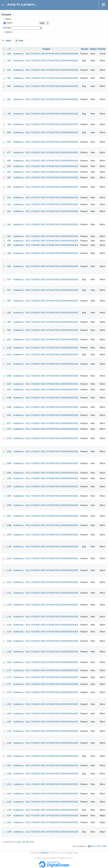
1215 (9, 784)
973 (9, 279)
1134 (9, 625)
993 (9, 313)
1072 (9, 429)
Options (9, 32)
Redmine (45, 853)
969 (9, 266)
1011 (9, 339)
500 (9, 78)
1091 (9, 473)
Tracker (85, 49)
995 (9, 322)
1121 (9, 593)
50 (27, 842)
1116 (9, 558)
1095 (9, 496)
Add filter (7, 28)
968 (9, 253)
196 (9, 61)
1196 (9, 743)
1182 (9, 704)
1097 (9, 516)
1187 (9, 722)
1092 (9, 478)
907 (9, 172)
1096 (9, 505)
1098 (9, 525)
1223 (9, 810)
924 (9, 211)
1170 (9, 670)
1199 (9, 756)
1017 (9, 364)
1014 (9, 354)
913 (9, 197)
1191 (9, 731)
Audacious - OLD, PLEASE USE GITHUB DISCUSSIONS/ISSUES (46, 54)
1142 (9, 632)
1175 (9, 677)
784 (9, 114)
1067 (9, 415)
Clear (21, 40)
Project (46, 49)
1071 (9, 423)
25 (24, 842)
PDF (104, 846)
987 (9, 301)
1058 (9, 398)
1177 (9, 684)
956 (9, 245)
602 (9, 99)
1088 (9, 463)
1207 (9, 765)
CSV (99, 846)
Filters (8, 19)
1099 (9, 535)
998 (9, 54)
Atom (93, 846)
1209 (9, 774)
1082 (9, 451)
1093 (9, 486)
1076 (9, 438)
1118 (9, 570)
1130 (9, 605)
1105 (9, 832)
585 (9, 86)
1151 (9, 652)
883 (9, 166)
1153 (9, 662)
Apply (8, 40)
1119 (9, 582)
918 (9, 204)
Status (9, 23)
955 (9, 241)
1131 (9, 617)
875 (9, 815)
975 (9, 290)
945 (9, 236)
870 (9, 142)
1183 (9, 714)
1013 (9, 348)
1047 (9, 384)
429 (9, 70)
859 (9, 132)
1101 (9, 822)
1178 (9, 692)
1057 (9, 390)
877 (9, 152)
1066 (9, 407)
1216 (9, 794)
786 (9, 124)
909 (9, 187)
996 (9, 330)
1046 (9, 376)
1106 (9, 547)
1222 (9, 802)
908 (9, 177)
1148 (9, 641)
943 (9, 224)
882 (9, 161)
